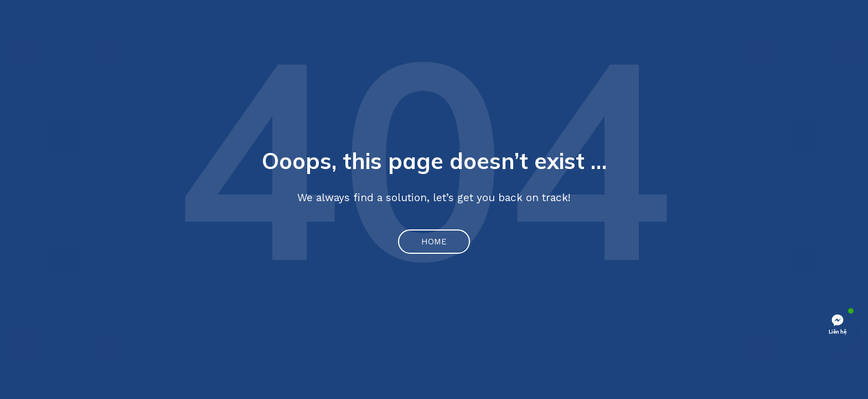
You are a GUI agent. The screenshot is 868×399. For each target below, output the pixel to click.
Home (434, 242)
